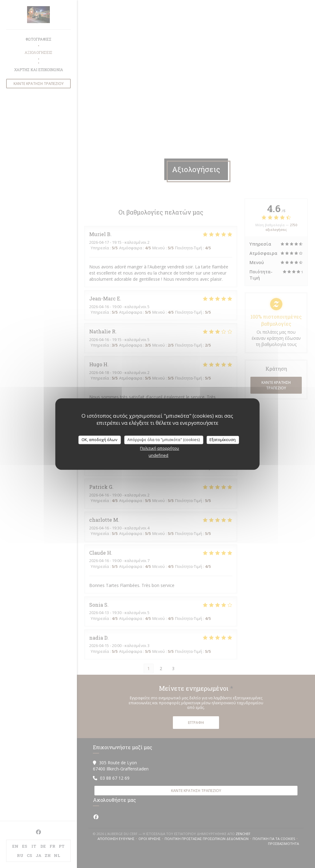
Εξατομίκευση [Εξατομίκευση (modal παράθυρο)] (223, 440)
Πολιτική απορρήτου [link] (159, 448)
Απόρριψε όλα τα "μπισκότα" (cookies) (163, 440)
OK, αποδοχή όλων (99, 440)
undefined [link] (158, 455)
